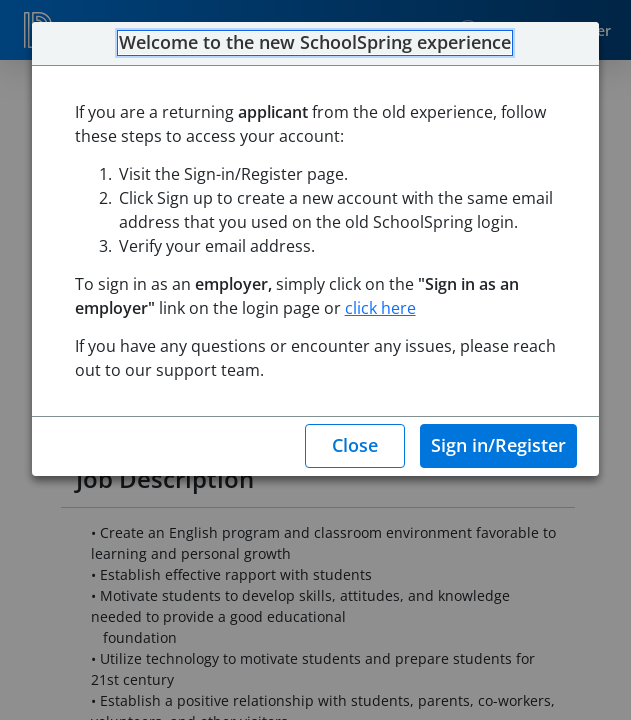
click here (380, 308)
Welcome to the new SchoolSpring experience (315, 43)
